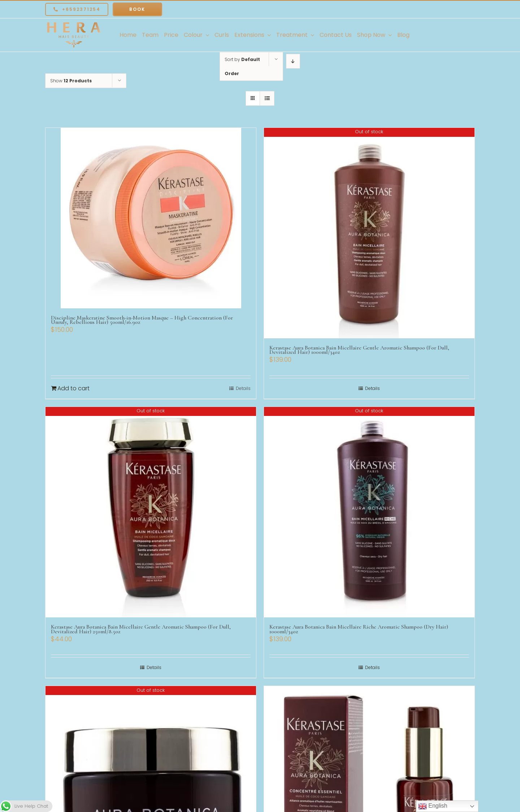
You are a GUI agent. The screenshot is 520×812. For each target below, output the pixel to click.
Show (71, 81)
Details (243, 388)
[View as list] (267, 98)
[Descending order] (293, 61)
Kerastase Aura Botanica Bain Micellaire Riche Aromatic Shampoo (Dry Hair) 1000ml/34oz (359, 629)
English (433, 806)
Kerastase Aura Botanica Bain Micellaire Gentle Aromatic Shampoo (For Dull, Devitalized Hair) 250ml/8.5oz (141, 629)
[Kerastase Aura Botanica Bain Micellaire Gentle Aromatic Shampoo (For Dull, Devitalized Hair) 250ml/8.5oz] (151, 512)
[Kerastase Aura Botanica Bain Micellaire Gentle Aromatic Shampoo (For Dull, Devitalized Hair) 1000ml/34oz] (369, 233)
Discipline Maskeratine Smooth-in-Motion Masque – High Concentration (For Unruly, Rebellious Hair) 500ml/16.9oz (142, 320)
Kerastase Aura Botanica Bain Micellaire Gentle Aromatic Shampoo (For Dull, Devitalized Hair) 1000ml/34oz (359, 350)
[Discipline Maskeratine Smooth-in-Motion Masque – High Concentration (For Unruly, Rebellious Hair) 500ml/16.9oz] (151, 218)
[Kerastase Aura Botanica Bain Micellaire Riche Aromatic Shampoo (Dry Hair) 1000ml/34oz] (369, 512)
